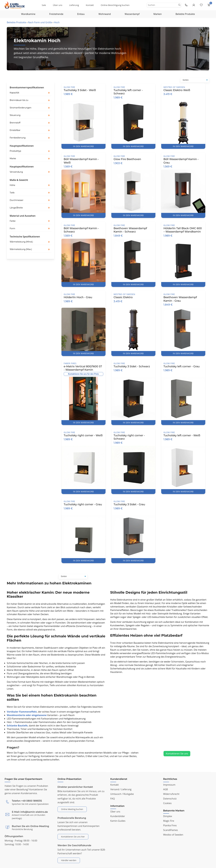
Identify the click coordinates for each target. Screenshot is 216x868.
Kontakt (90, 5)
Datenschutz (170, 799)
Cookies (167, 803)
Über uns (58, 5)
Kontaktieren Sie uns (177, 754)
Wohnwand (105, 14)
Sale (44, 5)
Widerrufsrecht (171, 794)
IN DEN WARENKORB (83, 146)
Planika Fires (170, 825)
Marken (158, 14)
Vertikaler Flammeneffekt (22, 712)
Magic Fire (169, 821)
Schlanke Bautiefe (17, 726)
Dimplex (168, 816)
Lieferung (74, 5)
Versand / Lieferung (121, 789)
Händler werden (69, 860)
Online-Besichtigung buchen (115, 5)
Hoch (57, 22)
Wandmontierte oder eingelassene (27, 715)
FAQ (113, 799)
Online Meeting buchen (72, 809)
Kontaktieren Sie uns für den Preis (83, 374)
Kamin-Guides (118, 821)
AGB (166, 789)
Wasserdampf (132, 14)
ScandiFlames (171, 830)
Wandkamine (28, 14)
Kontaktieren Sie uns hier (73, 837)
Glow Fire (69, 87)
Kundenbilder (118, 816)
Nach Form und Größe (40, 22)
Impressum (169, 785)
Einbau (81, 14)
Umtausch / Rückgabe (122, 794)
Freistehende (56, 14)
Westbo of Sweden (174, 87)
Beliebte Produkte (185, 14)
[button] (31, 93)
